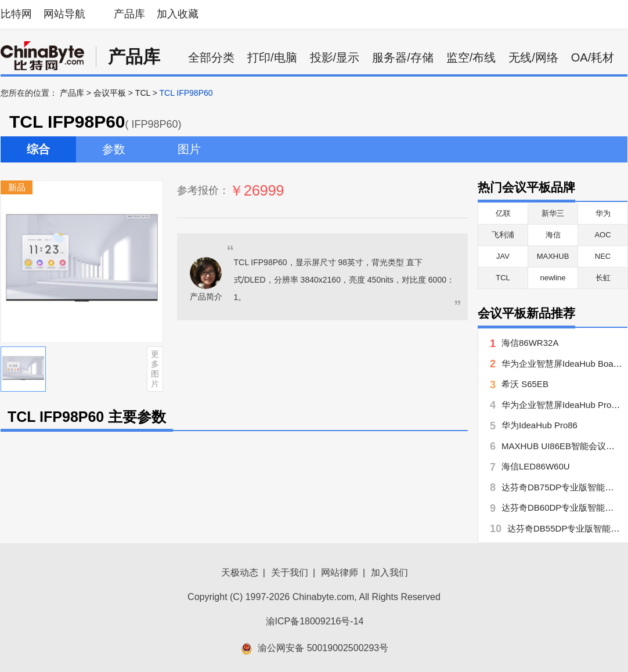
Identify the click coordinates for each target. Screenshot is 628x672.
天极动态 (240, 572)
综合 (38, 149)
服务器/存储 (403, 57)
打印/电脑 (272, 57)
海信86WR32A (530, 343)
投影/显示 (335, 57)
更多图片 (155, 368)
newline (553, 278)
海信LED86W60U (536, 466)
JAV (503, 256)
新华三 (553, 213)
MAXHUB (553, 256)
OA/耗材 (593, 57)
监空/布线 (471, 57)
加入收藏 (178, 14)
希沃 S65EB (525, 384)
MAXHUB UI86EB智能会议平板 (562, 446)
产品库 (129, 14)
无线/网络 (533, 57)
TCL (143, 93)
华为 (603, 213)
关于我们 (290, 572)
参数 (114, 149)
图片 (189, 149)
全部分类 (211, 57)
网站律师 (340, 572)
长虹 (603, 278)
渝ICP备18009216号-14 (315, 621)
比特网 (16, 14)
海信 (553, 235)
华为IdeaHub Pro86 (539, 425)
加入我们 (389, 572)
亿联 (503, 213)
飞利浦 (503, 235)
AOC (602, 235)
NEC (603, 256)
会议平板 (110, 93)
